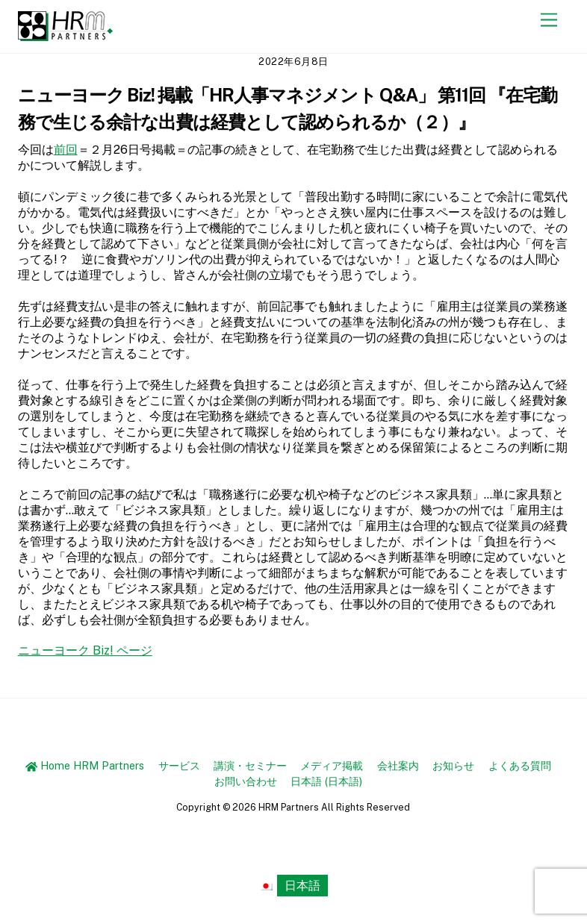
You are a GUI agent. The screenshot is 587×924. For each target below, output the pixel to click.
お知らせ (453, 765)
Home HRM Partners (85, 765)
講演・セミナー (250, 765)
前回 (66, 150)
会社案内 (398, 765)
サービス (179, 765)
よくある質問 (520, 765)
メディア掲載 (332, 765)
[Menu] (549, 21)
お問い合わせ (246, 781)
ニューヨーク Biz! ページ (85, 650)
